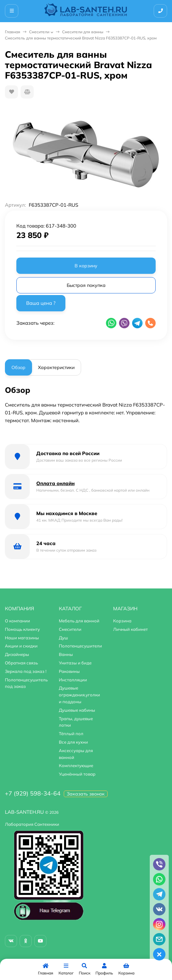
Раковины (69, 671)
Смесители (39, 32)
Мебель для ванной (79, 621)
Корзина (122, 621)
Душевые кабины (77, 710)
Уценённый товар (77, 774)
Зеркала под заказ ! (26, 671)
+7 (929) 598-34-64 (33, 793)
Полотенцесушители (80, 646)
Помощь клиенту (22, 629)
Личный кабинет (130, 629)
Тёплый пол (71, 734)
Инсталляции (73, 680)
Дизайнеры (17, 654)
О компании (17, 621)
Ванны (66, 654)
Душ (63, 638)
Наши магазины (22, 638)
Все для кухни (73, 742)
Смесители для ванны (83, 32)
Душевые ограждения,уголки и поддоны (79, 695)
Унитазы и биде (75, 663)
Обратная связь (21, 663)
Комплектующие (76, 765)
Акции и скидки (21, 646)
